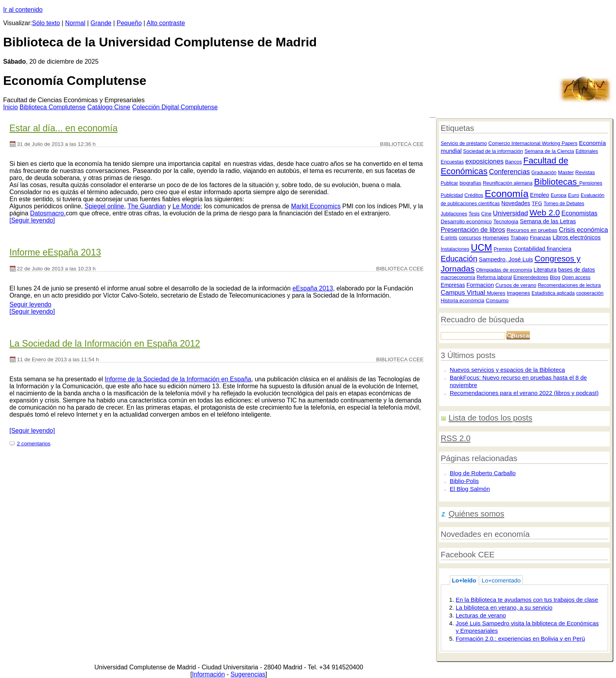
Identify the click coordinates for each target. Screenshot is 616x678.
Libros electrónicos (577, 237)
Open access (576, 277)
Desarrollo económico (466, 221)
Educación (459, 259)
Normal (75, 23)
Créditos (474, 195)
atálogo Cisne (109, 107)
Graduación (544, 173)
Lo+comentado (501, 580)
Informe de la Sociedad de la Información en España (178, 379)
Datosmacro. (48, 213)
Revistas (585, 172)
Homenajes (496, 238)
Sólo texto (46, 23)
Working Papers (560, 143)
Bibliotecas (556, 182)
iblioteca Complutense (53, 107)
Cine (486, 214)
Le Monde (186, 206)
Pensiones (591, 183)
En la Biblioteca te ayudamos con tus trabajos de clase (527, 600)
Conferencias (510, 172)
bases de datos (577, 270)
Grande (101, 23)
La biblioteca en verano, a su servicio (504, 607)
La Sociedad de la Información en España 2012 (105, 344)
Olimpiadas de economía (504, 270)
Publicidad (452, 195)
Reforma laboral (494, 277)
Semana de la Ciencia (549, 151)
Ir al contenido (23, 10)
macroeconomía (458, 277)
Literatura (545, 270)
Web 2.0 (545, 212)
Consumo (497, 300)
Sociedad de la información (493, 151)
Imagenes (518, 293)
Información (209, 674)
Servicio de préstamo (464, 143)
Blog (555, 277)
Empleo (540, 195)
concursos (470, 238)
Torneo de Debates (564, 204)
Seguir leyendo (30, 304)
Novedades (516, 203)
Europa (559, 195)
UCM (481, 247)
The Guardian (147, 206)
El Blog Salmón (470, 489)
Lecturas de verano (481, 615)
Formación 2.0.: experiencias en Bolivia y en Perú (520, 638)
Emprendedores (531, 277)
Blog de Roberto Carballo (483, 473)
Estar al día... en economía (63, 128)
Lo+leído (464, 580)
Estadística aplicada (553, 293)
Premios (503, 249)
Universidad (511, 213)
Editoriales (587, 151)
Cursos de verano (516, 285)
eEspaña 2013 (313, 288)
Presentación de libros (473, 230)
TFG (537, 203)
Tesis (474, 214)
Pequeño (129, 23)
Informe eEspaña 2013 (55, 252)
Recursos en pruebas (532, 230)
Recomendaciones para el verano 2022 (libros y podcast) (524, 393)
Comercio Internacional (515, 143)
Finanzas (541, 238)
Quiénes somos (477, 514)
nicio (10, 107)
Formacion (480, 285)
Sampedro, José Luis (506, 259)
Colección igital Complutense (175, 107)
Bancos (514, 162)
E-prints (449, 238)
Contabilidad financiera (543, 249)
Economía (507, 194)
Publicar (449, 183)
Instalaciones (455, 249)
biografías (470, 183)
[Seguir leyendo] (32, 220)
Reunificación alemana (508, 183)
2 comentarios (34, 444)
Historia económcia (463, 300)
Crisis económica (584, 230)
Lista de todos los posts (490, 418)
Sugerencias (248, 674)
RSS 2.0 (456, 438)
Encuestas (452, 162)
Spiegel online (104, 206)
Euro (574, 195)
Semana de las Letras (548, 221)
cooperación (590, 293)
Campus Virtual (464, 293)
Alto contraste (166, 23)
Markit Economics (316, 206)
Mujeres (496, 293)
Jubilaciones (454, 214)
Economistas (579, 213)
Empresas (453, 285)
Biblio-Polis (464, 481)
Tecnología (506, 221)
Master (566, 172)
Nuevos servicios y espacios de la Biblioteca (507, 370)
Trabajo (519, 238)
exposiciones (484, 161)
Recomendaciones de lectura (569, 285)
